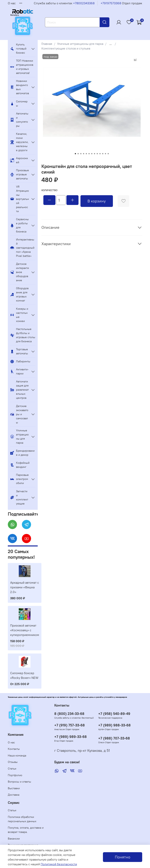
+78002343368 (84, 3)
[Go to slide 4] (84, 154)
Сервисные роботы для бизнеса (19, 225)
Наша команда (17, 755)
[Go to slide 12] (105, 154)
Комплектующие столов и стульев (66, 48)
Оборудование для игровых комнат (19, 294)
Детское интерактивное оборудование (20, 272)
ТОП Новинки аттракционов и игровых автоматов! (22, 67)
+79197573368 (111, 3)
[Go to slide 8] (95, 154)
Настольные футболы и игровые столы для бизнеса (23, 335)
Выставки (14, 788)
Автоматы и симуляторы (19, 120)
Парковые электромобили (19, 479)
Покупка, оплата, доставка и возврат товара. (26, 830)
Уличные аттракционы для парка (80, 44)
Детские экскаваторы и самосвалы (19, 414)
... (111, 44)
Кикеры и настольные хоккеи (19, 315)
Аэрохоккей (19, 160)
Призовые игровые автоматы (20, 174)
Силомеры (19, 103)
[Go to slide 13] (108, 154)
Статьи (12, 769)
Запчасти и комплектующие (19, 497)
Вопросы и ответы (19, 782)
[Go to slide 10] (100, 154)
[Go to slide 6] (89, 154)
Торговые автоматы (19, 351)
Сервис (14, 803)
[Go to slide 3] (81, 154)
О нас (12, 3)
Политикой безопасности (59, 864)
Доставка (14, 795)
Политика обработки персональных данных (22, 819)
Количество (49, 190)
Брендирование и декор (22, 453)
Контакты (14, 749)
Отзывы (13, 762)
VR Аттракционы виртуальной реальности (20, 199)
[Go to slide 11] (103, 154)
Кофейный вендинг (20, 465)
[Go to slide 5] (86, 154)
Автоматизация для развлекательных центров (19, 390)
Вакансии (14, 839)
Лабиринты (20, 362)
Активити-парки (19, 371)
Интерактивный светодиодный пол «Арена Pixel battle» (22, 248)
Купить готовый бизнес (18, 49)
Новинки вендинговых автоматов (20, 87)
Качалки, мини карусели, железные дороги (19, 142)
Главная (47, 44)
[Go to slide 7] (92, 154)
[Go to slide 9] (97, 154)
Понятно (123, 857)
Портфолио (15, 775)
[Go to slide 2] (78, 154)
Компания (16, 735)
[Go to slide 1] (75, 154)
